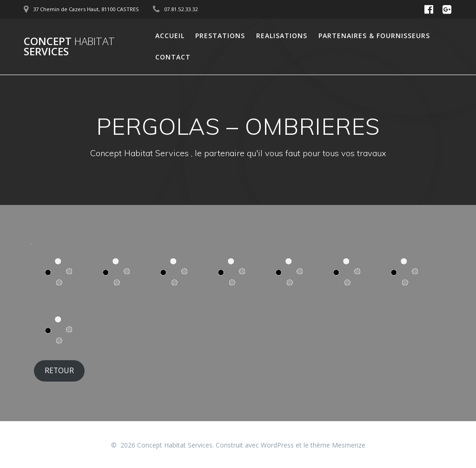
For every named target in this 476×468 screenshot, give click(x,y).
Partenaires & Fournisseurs (374, 36)
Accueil (170, 36)
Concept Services (69, 47)
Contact (173, 57)
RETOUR (59, 370)
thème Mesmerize (338, 445)
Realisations (282, 36)
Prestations (220, 36)
